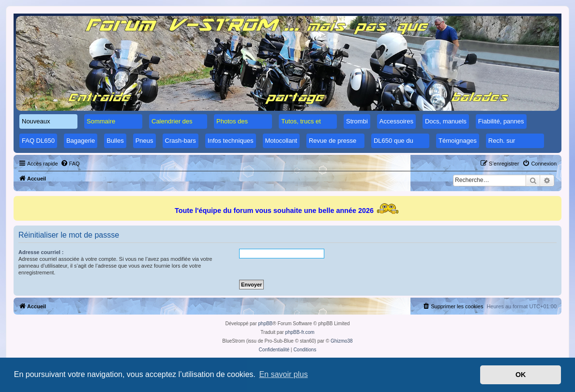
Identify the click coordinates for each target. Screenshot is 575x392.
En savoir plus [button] (283, 374)
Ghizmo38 (342, 341)
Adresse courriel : (41, 252)
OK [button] (521, 375)
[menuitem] (70, 164)
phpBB (265, 324)
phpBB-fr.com (300, 332)
